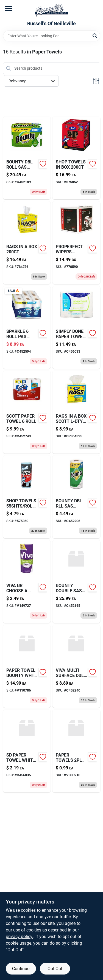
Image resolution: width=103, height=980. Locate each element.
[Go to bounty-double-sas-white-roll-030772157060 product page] (76, 582)
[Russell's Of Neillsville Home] (52, 10)
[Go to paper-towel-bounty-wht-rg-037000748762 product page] (27, 666)
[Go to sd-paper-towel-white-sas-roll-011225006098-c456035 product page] (27, 751)
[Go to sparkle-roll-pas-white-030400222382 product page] (27, 327)
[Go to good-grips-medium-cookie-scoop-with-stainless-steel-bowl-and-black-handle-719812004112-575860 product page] (27, 497)
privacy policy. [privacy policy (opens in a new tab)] (20, 937)
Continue (21, 969)
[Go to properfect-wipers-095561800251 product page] (76, 243)
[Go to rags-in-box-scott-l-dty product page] (76, 412)
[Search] (95, 36)
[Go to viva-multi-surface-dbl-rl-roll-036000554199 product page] (76, 666)
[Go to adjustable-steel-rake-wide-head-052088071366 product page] (76, 158)
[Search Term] (52, 36)
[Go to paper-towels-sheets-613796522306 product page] (76, 751)
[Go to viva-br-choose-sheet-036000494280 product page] (27, 582)
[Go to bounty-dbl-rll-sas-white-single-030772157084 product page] (76, 497)
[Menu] (9, 9)
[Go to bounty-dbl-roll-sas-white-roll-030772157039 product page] (27, 158)
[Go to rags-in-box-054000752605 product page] (27, 243)
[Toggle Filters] (96, 81)
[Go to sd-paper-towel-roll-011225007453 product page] (76, 327)
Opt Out (55, 969)
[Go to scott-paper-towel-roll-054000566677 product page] (27, 412)
